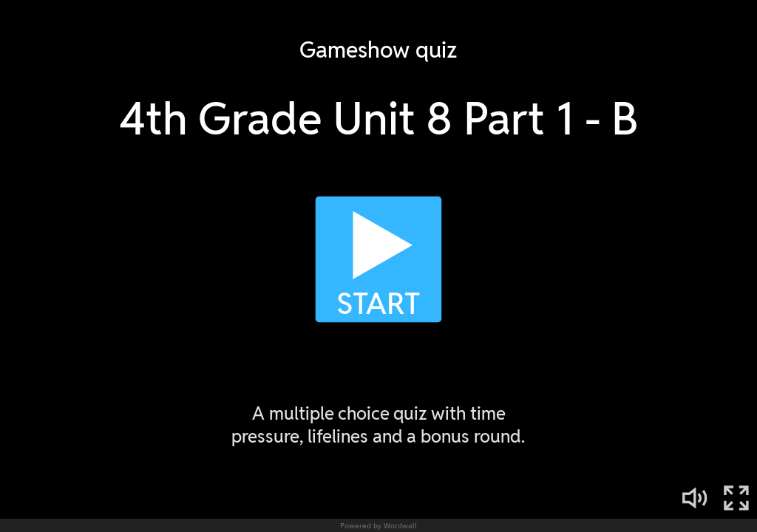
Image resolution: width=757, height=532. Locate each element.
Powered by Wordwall (378, 525)
